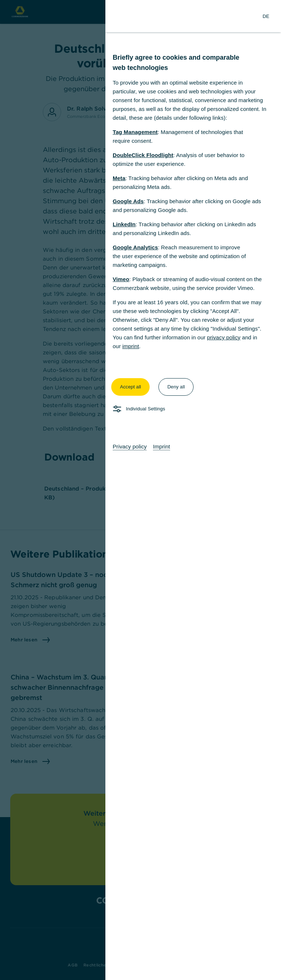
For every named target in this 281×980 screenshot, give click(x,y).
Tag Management (135, 132)
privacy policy (224, 337)
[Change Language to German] (266, 16)
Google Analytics (135, 247)
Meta (119, 178)
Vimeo (121, 279)
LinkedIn (124, 224)
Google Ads (128, 201)
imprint (131, 346)
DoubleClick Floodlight (143, 155)
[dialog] (140, 490)
